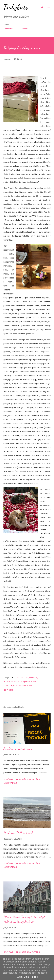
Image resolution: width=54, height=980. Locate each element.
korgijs (8, 685)
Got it (35, 977)
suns (29, 685)
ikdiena (33, 678)
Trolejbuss (16, 7)
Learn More (23, 977)
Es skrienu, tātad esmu (18, 749)
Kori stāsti (20, 685)
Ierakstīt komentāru (28, 779)
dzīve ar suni (21, 678)
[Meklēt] (42, 5)
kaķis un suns (29, 681)
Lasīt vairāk (10, 783)
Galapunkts (9, 29)
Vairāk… (26, 29)
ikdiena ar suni (12, 681)
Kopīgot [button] (8, 690)
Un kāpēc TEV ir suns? (18, 833)
